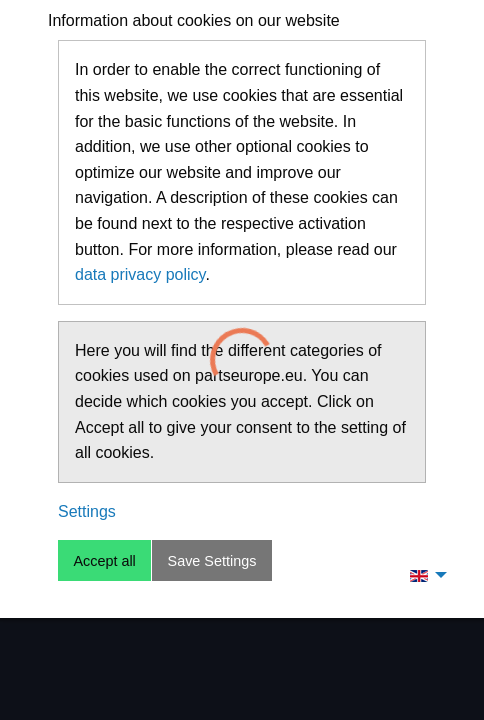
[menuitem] (423, 575)
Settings (87, 511)
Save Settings (212, 561)
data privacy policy (140, 274)
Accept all (104, 561)
